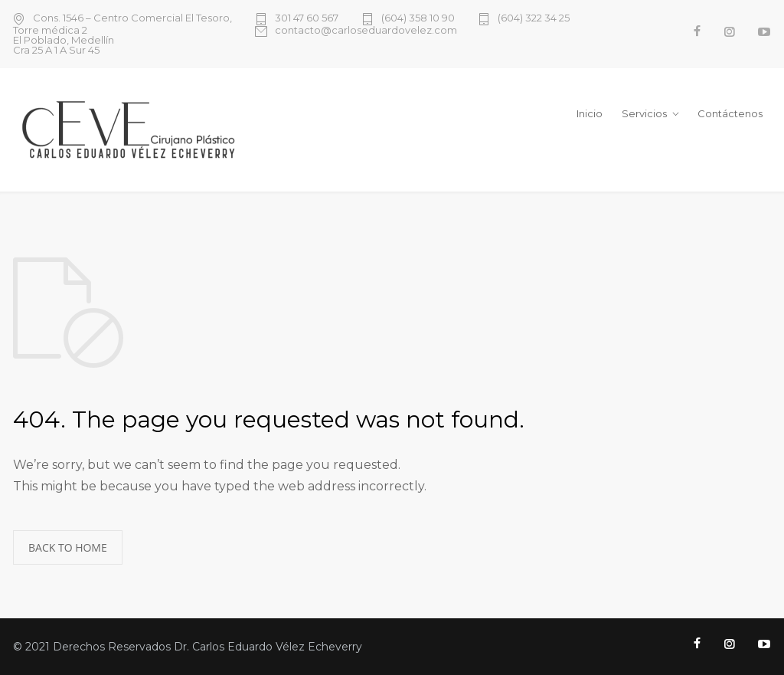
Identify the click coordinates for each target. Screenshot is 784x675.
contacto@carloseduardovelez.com (366, 31)
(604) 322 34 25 (534, 18)
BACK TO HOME (68, 547)
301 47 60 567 (307, 18)
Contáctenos (730, 113)
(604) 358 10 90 (418, 18)
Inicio (590, 113)
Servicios (644, 113)
